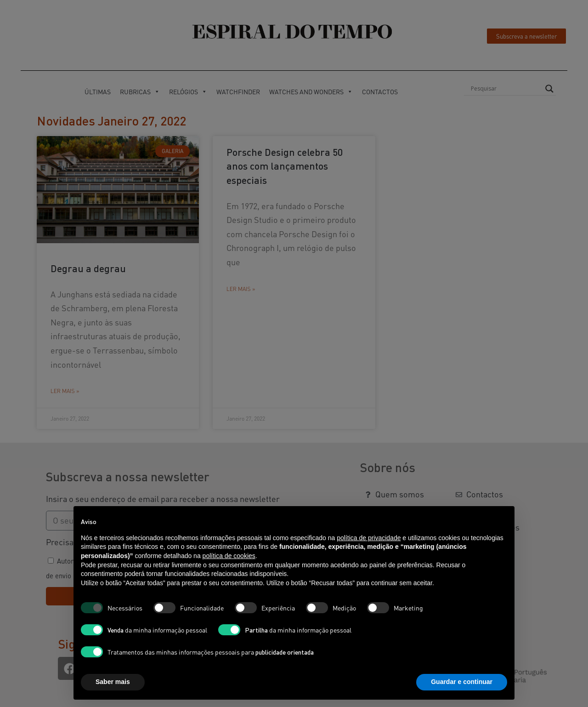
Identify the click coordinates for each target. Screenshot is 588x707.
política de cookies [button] (229, 556)
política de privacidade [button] (369, 538)
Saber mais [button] (113, 682)
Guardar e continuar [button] (462, 682)
